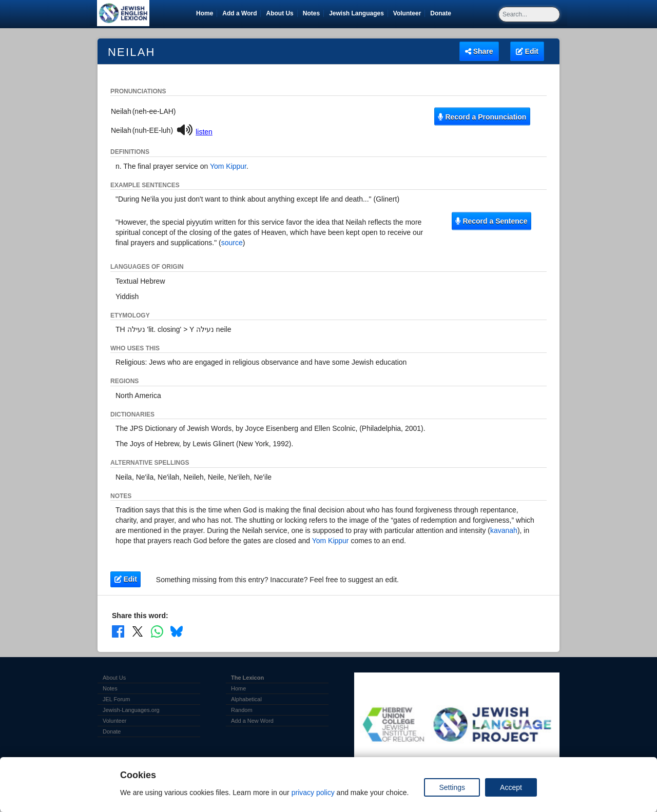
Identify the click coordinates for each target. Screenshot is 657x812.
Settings (452, 787)
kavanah (504, 530)
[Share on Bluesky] (177, 631)
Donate (442, 13)
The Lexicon (247, 678)
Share (479, 51)
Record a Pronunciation (482, 116)
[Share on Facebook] (118, 631)
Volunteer (409, 13)
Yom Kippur (228, 166)
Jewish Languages (358, 13)
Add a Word (239, 13)
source (232, 243)
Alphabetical (246, 699)
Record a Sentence (491, 221)
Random (242, 710)
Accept (511, 787)
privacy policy (313, 793)
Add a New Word (252, 721)
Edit (527, 51)
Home (205, 13)
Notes (311, 13)
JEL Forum (116, 699)
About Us (279, 13)
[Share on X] (138, 631)
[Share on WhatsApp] (157, 631)
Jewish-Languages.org (131, 710)
